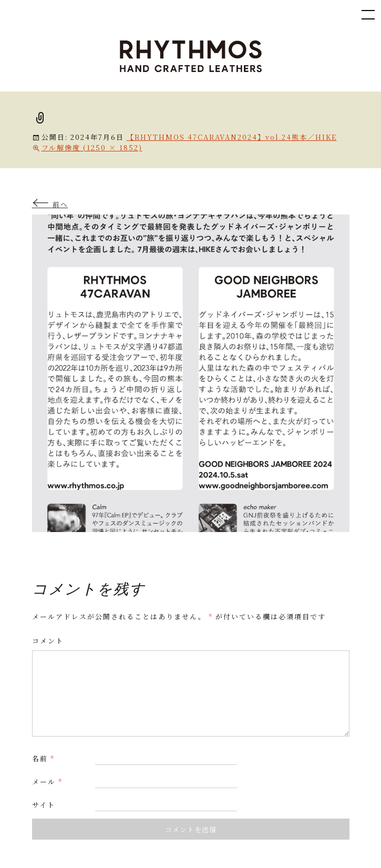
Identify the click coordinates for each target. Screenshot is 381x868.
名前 (43, 758)
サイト (44, 805)
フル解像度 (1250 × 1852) (92, 147)
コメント (48, 641)
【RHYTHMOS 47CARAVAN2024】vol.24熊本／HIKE (232, 137)
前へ (50, 204)
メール (47, 782)
